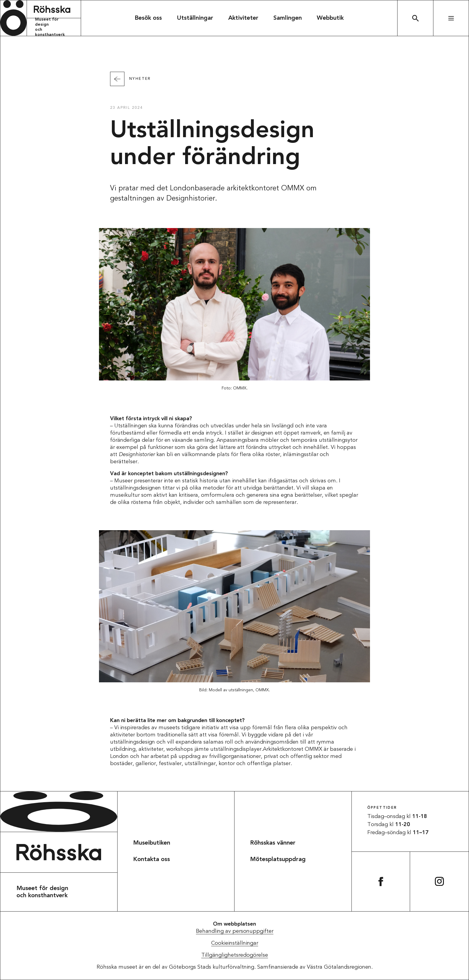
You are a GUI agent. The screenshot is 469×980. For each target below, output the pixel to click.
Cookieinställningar (235, 943)
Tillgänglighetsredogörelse (235, 955)
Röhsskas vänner (273, 843)
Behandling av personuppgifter (235, 931)
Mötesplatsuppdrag (278, 860)
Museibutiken (152, 843)
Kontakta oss (151, 860)
